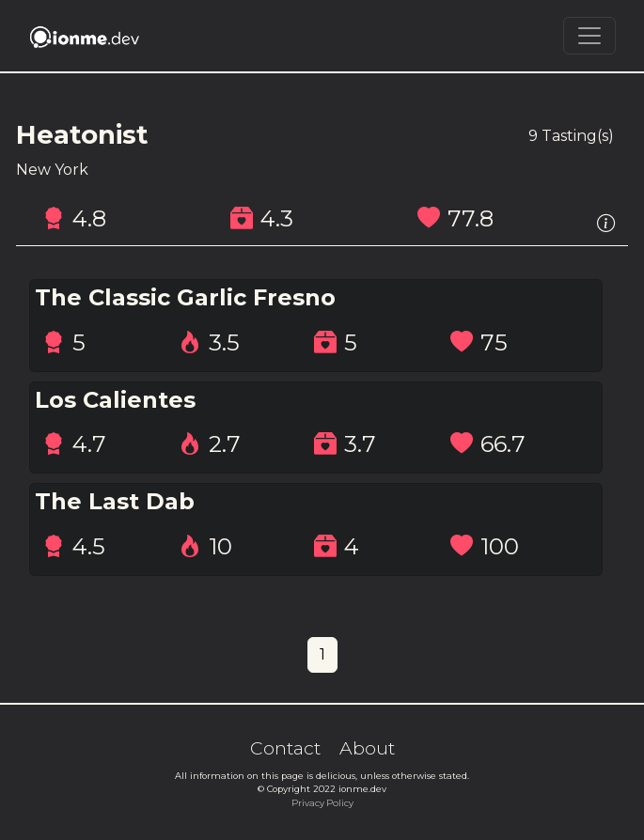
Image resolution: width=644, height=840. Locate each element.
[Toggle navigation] (589, 36)
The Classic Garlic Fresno (185, 298)
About (367, 748)
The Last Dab (115, 502)
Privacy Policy (322, 803)
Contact (285, 748)
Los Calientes (115, 400)
